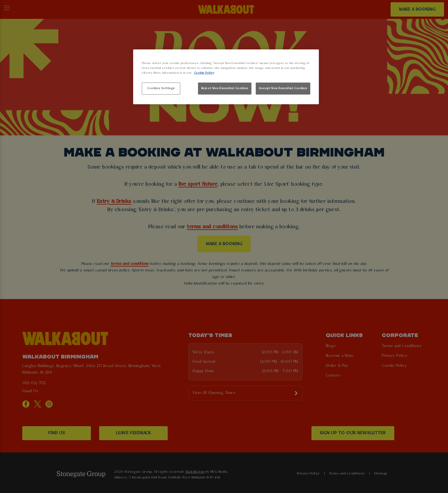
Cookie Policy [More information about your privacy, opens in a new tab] (204, 73)
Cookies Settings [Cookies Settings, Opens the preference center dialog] (161, 88)
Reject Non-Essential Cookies (225, 88)
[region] (226, 77)
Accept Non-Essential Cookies (283, 88)
